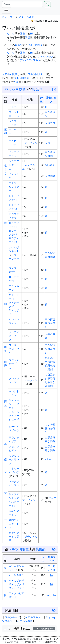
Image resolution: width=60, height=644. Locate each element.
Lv (41, 98)
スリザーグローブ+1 (14, 349)
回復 (22, 34)
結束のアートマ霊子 (14, 537)
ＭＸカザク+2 (16, 584)
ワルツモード (12, 617)
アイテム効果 (26, 17)
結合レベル (31, 537)
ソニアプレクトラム (14, 165)
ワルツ (11, 34)
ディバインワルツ (30, 60)
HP (32, 34)
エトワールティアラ (14, 187)
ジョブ (52, 498)
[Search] (22, 4)
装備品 (19, 45)
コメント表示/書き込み (29, 628)
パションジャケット (14, 323)
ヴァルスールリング (14, 459)
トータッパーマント (14, 485)
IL (41, 102)
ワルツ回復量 (35, 45)
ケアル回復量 (10, 74)
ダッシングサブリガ (14, 364)
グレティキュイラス (14, 336)
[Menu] (6, 10)
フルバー (14, 107)
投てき (5, 169)
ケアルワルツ (45, 56)
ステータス (8, 17)
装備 (48, 98)
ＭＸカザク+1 (16, 580)
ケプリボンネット (14, 259)
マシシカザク (16, 575)
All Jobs (49, 165)
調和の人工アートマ (14, 524)
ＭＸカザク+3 (16, 588)
